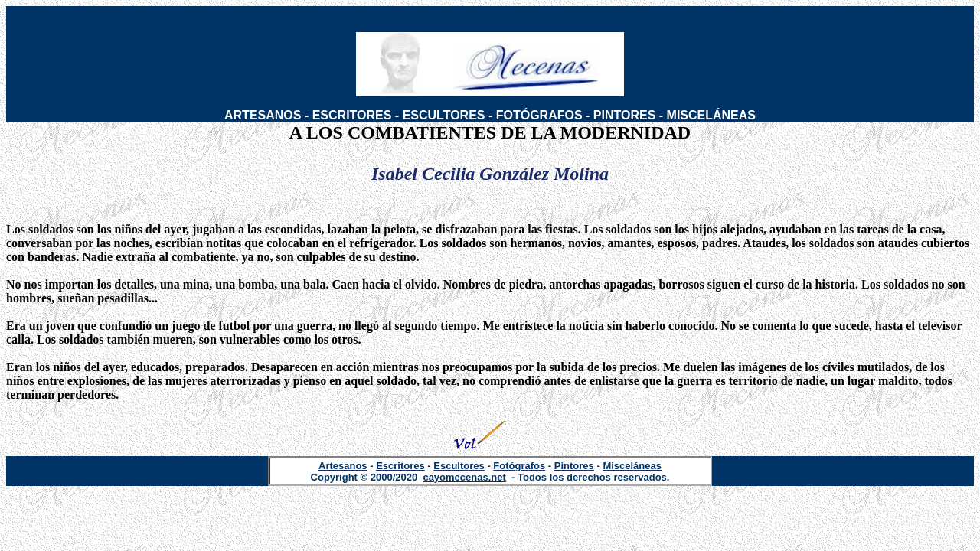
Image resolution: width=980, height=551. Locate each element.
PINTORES (625, 115)
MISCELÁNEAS (711, 115)
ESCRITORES (352, 115)
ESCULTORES (444, 115)
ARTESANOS (263, 115)
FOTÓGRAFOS (539, 115)
